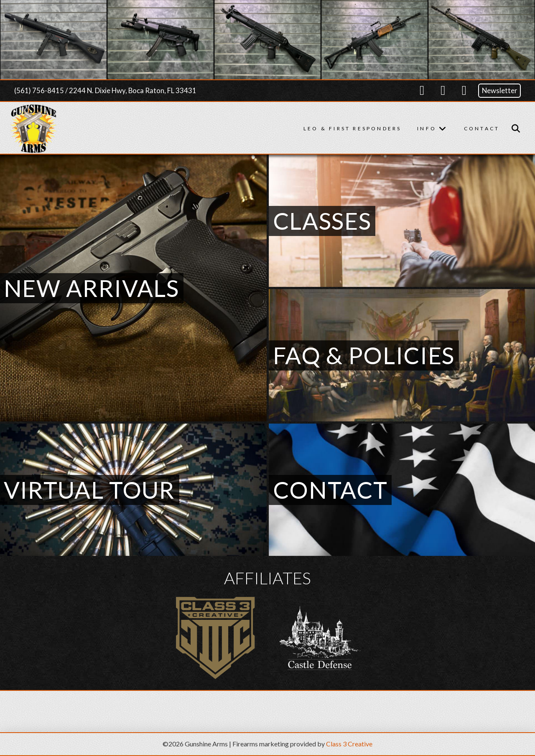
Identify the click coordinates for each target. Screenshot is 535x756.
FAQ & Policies (364, 355)
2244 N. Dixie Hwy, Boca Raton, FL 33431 (133, 90)
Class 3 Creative (349, 744)
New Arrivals (92, 288)
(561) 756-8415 (39, 90)
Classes (322, 221)
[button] (516, 129)
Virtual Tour (89, 490)
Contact (330, 490)
